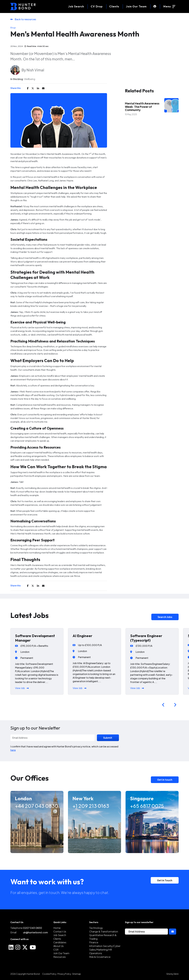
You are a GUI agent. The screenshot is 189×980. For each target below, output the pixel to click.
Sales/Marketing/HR (101, 950)
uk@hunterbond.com (35, 932)
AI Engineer (82, 636)
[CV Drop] (97, 6)
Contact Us (60, 931)
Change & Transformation (104, 931)
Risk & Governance (100, 957)
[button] (163, 705)
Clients (114, 6)
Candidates (60, 942)
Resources (60, 957)
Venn (176, 974)
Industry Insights (141, 100)
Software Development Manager (35, 638)
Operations (96, 953)
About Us (58, 946)
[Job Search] (76, 6)
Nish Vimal (35, 70)
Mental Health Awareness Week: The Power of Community (142, 107)
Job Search (60, 935)
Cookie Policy (49, 974)
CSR (56, 950)
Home (57, 928)
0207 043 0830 (33, 928)
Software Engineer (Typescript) (146, 638)
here (13, 750)
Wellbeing (30, 79)
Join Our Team (136, 6)
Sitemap (77, 974)
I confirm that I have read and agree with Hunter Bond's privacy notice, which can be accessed (64, 748)
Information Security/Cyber (105, 946)
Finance (94, 942)
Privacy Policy (64, 974)
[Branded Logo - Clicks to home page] (23, 6)
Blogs (13, 28)
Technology (96, 928)
